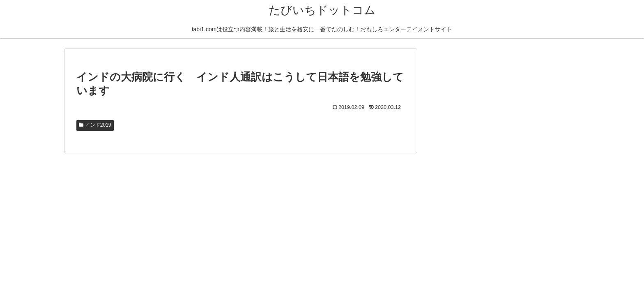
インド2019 (95, 125)
